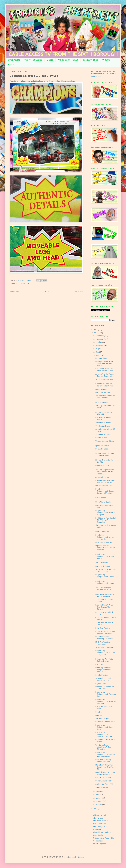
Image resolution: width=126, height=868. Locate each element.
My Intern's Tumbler (101, 821)
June (98, 355)
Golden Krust (98, 841)
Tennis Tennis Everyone (104, 379)
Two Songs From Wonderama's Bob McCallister (103, 747)
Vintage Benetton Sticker (105, 441)
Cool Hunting (98, 829)
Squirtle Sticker (101, 438)
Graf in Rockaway (102, 532)
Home (47, 292)
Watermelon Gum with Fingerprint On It (104, 679)
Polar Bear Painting (103, 628)
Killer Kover (100, 664)
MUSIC (50, 60)
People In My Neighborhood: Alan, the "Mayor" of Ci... (105, 653)
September (100, 346)
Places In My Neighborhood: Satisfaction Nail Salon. (105, 734)
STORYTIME (14, 60)
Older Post (79, 292)
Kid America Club (100, 815)
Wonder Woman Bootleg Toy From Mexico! (105, 454)
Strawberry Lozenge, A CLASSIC (104, 413)
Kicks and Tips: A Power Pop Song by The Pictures (104, 607)
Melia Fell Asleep (102, 402)
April (98, 795)
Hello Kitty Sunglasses (104, 542)
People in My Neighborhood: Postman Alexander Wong (105, 754)
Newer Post (15, 292)
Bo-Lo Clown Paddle (103, 778)
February (99, 801)
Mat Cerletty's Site (100, 827)
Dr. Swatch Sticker (102, 449)
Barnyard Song (101, 358)
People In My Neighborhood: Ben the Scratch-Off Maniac (105, 491)
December (100, 336)
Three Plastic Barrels (103, 423)
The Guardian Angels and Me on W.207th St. (105, 589)
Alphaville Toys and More (103, 832)
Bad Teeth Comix (100, 824)
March (98, 798)
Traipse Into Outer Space (105, 647)
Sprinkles (99, 712)
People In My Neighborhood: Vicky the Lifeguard (105, 513)
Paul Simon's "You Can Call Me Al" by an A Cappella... (106, 520)
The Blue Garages (102, 719)
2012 (96, 333)
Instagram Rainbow (103, 566)
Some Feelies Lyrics (103, 434)
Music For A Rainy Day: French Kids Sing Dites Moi (105, 767)
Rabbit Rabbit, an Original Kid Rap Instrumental (105, 632)
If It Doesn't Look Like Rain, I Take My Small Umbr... (106, 481)
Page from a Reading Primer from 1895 (103, 761)
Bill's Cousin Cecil (102, 465)
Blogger (80, 857)
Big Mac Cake (101, 684)
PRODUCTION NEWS (68, 60)
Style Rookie (98, 835)
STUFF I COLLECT (33, 60)
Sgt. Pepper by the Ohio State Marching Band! (104, 370)
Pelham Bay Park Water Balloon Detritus (104, 660)
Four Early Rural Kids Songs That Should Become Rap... (103, 670)
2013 (96, 330)
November (100, 339)
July (97, 352)
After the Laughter (102, 477)
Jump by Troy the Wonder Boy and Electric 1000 (105, 375)
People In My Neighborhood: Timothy (105, 582)
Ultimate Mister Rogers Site (104, 838)
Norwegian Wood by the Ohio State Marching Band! (104, 364)
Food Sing (99, 715)
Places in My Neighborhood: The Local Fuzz (106, 694)
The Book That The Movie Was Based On (105, 397)
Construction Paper (103, 426)
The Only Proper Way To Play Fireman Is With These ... (105, 472)
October (99, 342)
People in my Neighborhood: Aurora (105, 576)
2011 (96, 809)
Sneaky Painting (101, 675)
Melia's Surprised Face (104, 486)
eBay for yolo (98, 818)
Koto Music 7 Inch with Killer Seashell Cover (104, 385)
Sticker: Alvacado (102, 787)
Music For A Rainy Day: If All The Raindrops (105, 595)
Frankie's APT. (97, 77)
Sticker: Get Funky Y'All (104, 784)
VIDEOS (106, 60)
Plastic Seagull (101, 497)
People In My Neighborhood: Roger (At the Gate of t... (106, 701)
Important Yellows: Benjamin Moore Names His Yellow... (105, 548)
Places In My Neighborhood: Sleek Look (104, 727)
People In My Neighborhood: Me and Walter (105, 556)
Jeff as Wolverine (102, 563)
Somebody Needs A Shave (105, 722)
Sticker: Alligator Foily (103, 781)
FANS (11, 65)
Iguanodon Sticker (102, 446)
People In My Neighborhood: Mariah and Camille (105, 537)
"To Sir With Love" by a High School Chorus (106, 570)
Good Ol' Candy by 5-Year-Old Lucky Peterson (105, 773)
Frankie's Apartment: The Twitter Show (105, 688)
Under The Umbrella (103, 502)
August (99, 349)
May (98, 791)
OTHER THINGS (90, 60)
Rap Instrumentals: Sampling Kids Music (104, 638)
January (99, 805)
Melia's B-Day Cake (103, 392)
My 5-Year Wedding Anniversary (103, 643)
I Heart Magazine (100, 844)
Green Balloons (101, 389)
